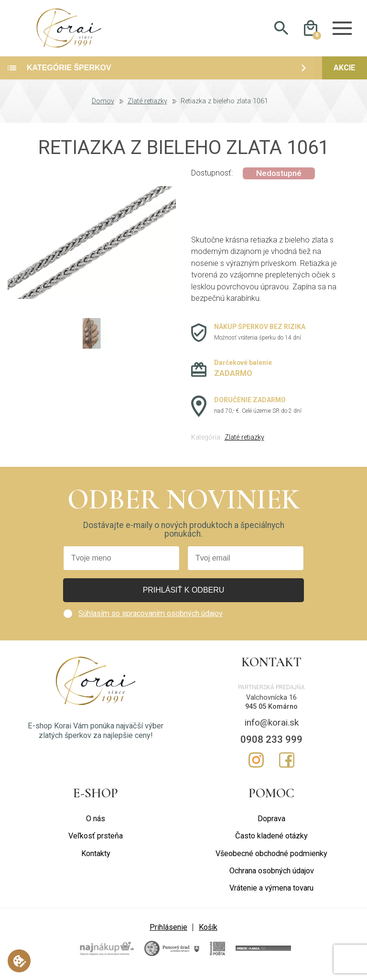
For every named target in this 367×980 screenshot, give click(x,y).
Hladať (281, 32)
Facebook (287, 767)
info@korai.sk (272, 729)
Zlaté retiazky (147, 108)
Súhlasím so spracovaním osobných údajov (151, 620)
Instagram (256, 767)
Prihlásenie (168, 933)
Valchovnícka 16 (271, 704)
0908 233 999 (271, 746)
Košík (208, 933)
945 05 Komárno (271, 713)
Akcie (345, 74)
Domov (103, 108)
